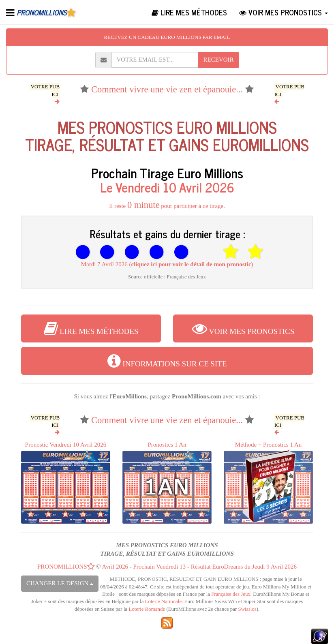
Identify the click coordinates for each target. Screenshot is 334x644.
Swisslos (247, 609)
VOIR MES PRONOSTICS (284, 12)
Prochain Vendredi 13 (159, 567)
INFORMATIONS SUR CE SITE (167, 361)
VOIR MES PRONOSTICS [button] (243, 328)
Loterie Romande (147, 609)
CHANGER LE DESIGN (60, 583)
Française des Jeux (231, 594)
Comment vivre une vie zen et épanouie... (167, 89)
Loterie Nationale (164, 601)
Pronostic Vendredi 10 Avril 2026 (66, 482)
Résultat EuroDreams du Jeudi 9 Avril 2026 (244, 567)
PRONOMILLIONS (66, 567)
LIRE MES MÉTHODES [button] (91, 328)
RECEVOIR (219, 60)
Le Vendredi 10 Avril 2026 (167, 187)
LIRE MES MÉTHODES (189, 12)
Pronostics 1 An (167, 482)
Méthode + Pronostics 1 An (268, 482)
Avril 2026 (115, 567)
